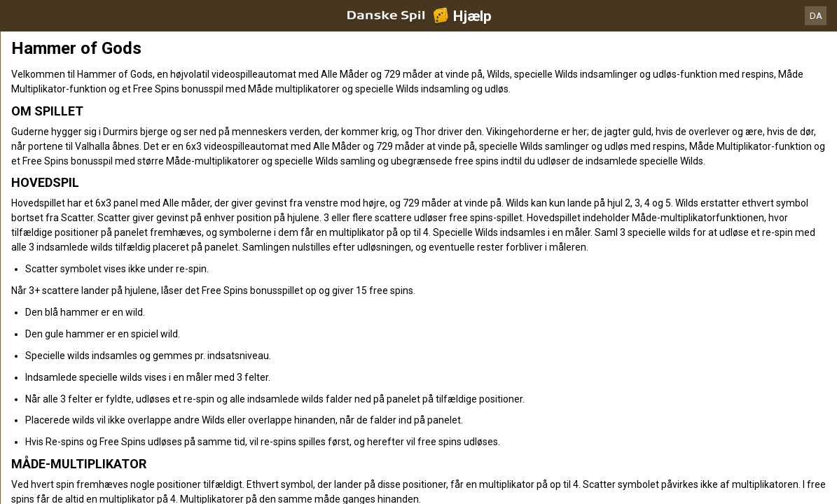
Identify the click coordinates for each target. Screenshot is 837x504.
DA (816, 16)
